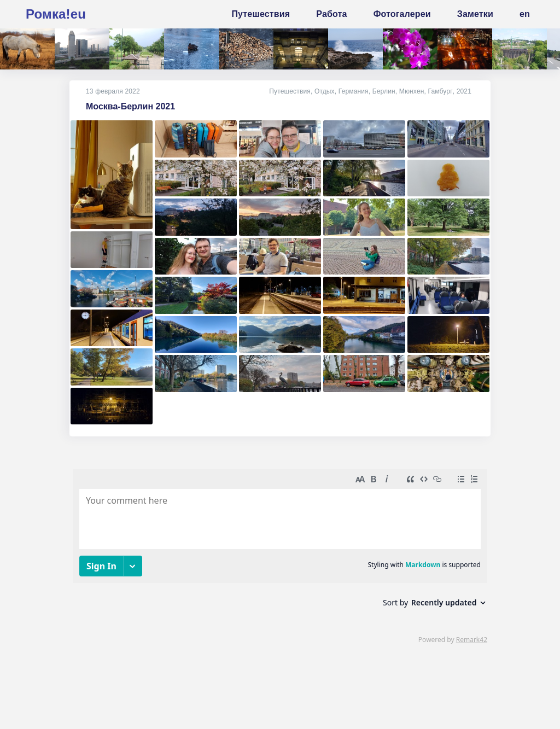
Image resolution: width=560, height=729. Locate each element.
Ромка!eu (56, 14)
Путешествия (290, 91)
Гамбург (441, 91)
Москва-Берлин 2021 (130, 106)
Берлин (384, 91)
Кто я (37, 694)
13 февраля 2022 (113, 91)
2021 (464, 91)
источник (46, 710)
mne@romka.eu (163, 694)
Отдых (325, 91)
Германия (354, 91)
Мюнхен (412, 91)
